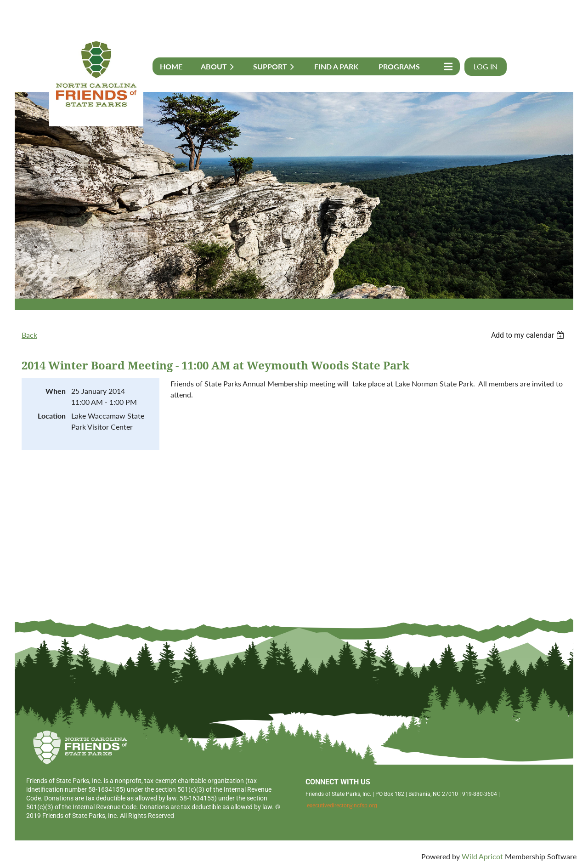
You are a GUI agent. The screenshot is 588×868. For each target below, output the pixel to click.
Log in (486, 66)
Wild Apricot (482, 856)
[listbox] (529, 335)
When (56, 391)
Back (29, 335)
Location (52, 416)
